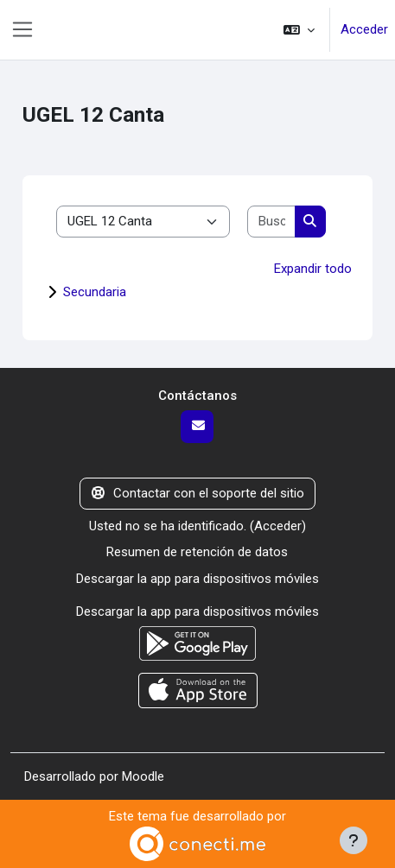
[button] (299, 30)
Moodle (143, 776)
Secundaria (95, 292)
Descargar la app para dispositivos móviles (197, 579)
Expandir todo (313, 269)
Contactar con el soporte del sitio (198, 493)
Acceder (364, 29)
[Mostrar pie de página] (354, 840)
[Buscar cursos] (271, 222)
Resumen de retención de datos (197, 552)
